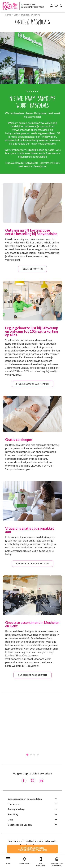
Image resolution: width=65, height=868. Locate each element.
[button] (8, 860)
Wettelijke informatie (33, 841)
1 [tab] (27, 755)
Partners (18, 841)
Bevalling (13, 814)
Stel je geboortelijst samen (32, 384)
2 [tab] (31, 755)
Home (8, 15)
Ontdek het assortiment (32, 675)
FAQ (10, 841)
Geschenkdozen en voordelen (25, 799)
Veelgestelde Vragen (20, 825)
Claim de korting (33, 269)
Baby (16, 15)
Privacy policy (51, 841)
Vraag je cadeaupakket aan (32, 563)
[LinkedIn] (41, 781)
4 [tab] (38, 755)
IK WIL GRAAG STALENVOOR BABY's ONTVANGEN (32, 849)
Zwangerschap (16, 809)
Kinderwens (15, 804)
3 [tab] (34, 755)
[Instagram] (33, 781)
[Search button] (61, 6)
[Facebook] (24, 781)
